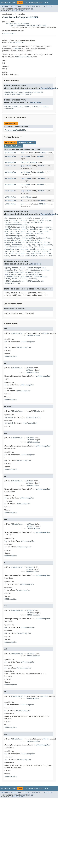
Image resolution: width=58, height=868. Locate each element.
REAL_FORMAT (25, 106)
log (29, 245)
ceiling (26, 223)
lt (22, 185)
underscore (9, 109)
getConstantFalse (12, 238)
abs (6, 218)
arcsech (24, 220)
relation (44, 249)
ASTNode (42, 153)
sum (28, 254)
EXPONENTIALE (10, 92)
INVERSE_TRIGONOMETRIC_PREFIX (18, 94)
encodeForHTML (11, 270)
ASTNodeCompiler (9, 33)
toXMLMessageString (35, 281)
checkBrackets (37, 223)
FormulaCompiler (17, 43)
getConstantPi (28, 238)
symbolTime (36, 254)
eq (22, 156)
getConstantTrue (43, 238)
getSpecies (20, 242)
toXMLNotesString (12, 283)
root (6, 251)
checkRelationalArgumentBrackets (19, 227)
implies (47, 242)
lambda (7, 245)
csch (17, 231)
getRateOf (9, 242)
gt (22, 172)
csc (12, 231)
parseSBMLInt (26, 277)
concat (23, 268)
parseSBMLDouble (12, 277)
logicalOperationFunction (16, 247)
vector (42, 256)
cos (40, 229)
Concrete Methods (13, 146)
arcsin (32, 220)
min (35, 247)
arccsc (45, 218)
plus (17, 249)
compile (39, 227)
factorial (25, 162)
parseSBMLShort (41, 277)
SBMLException (34, 335)
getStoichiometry (34, 242)
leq (22, 178)
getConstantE (30, 236)
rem (51, 249)
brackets (17, 223)
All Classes (48, 6)
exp (34, 231)
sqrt (17, 254)
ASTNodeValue (10, 153)
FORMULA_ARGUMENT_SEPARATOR (30, 92)
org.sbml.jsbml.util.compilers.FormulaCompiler (28, 25)
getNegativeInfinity (13, 240)
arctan (48, 220)
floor (40, 231)
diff (29, 231)
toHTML (7, 279)
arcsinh (40, 220)
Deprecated (33, 2)
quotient (34, 249)
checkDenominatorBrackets (16, 225)
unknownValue (31, 256)
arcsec (16, 220)
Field (17, 9)
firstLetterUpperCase (14, 272)
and (22, 153)
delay (23, 231)
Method (30, 9)
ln (25, 245)
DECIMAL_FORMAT (11, 106)
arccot (28, 218)
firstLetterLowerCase (40, 270)
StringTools (36, 102)
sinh (11, 254)
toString (24, 279)
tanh (49, 254)
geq (22, 166)
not (22, 197)
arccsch (8, 220)
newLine (21, 274)
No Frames (36, 6)
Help (46, 2)
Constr (23, 9)
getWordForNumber (33, 272)
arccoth (36, 218)
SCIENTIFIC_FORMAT (40, 106)
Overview (4, 2)
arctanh (8, 223)
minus (41, 247)
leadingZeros (10, 274)
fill (21, 270)
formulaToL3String (23, 57)
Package (12, 2)
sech (28, 251)
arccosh (20, 218)
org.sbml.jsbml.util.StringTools (18, 24)
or (22, 201)
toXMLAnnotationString (14, 281)
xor (22, 204)
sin (6, 254)
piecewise (9, 249)
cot (51, 229)
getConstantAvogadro (13, 236)
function (20, 234)
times (7, 256)
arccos (12, 218)
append (7, 268)
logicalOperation (45, 245)
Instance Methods (27, 143)
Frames (28, 6)
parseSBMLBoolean (34, 274)
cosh (46, 229)
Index (41, 2)
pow (22, 249)
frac (46, 231)
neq (22, 191)
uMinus (21, 256)
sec (23, 251)
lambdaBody (17, 245)
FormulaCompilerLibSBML (15, 130)
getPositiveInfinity (34, 240)
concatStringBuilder (36, 268)
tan (44, 254)
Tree (26, 2)
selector (36, 251)
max (31, 247)
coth (6, 231)
